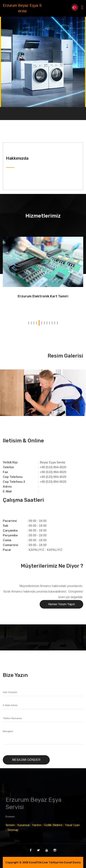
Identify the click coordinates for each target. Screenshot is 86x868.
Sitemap (13, 830)
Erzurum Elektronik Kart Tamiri (43, 296)
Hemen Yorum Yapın (61, 604)
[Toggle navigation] (82, 7)
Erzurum (10, 817)
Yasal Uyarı (72, 825)
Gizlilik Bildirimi (53, 825)
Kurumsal (23, 825)
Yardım (37, 825)
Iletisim (10, 825)
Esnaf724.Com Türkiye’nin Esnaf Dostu (55, 862)
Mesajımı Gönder (26, 760)
